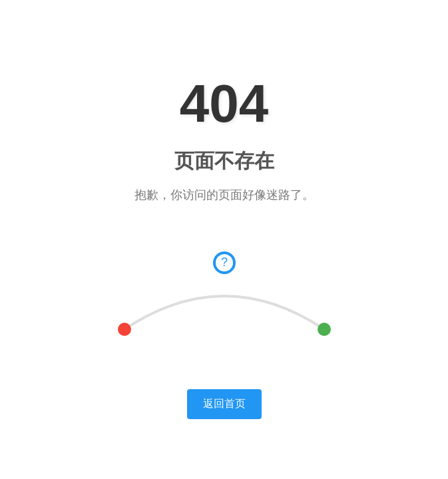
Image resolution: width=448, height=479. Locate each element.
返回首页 (224, 403)
